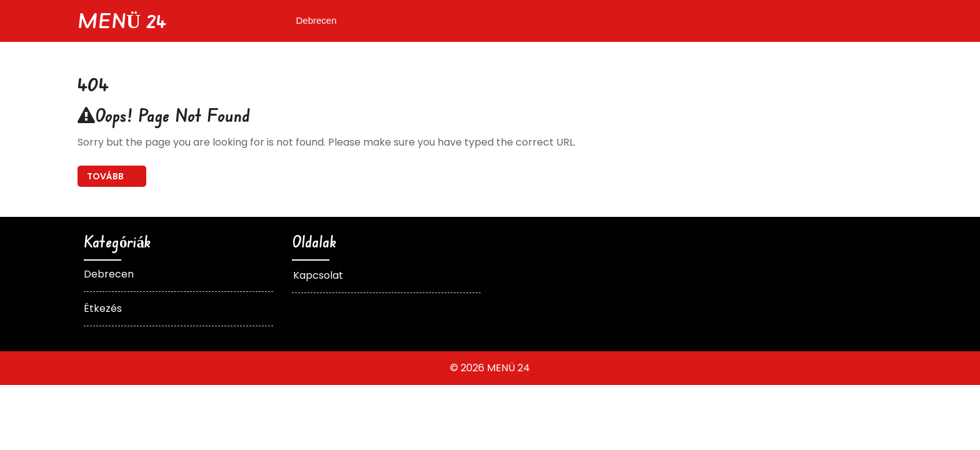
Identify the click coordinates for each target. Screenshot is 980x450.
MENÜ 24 (122, 20)
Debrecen (317, 20)
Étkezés (103, 308)
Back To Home (112, 176)
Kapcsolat (318, 275)
